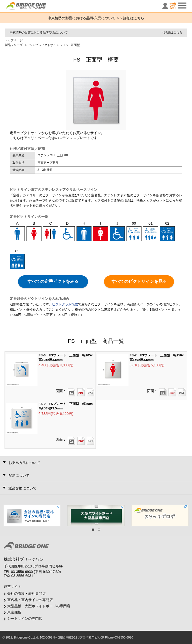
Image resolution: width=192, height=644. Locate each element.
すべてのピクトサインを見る (139, 281)
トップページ (14, 40)
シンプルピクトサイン (44, 45)
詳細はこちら (134, 18)
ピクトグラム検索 (65, 304)
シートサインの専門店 (25, 618)
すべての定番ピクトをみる (53, 281)
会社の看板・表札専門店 (26, 593)
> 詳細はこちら (172, 33)
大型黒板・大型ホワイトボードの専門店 (39, 606)
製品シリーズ (14, 45)
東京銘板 (14, 612)
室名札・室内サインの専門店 (30, 600)
